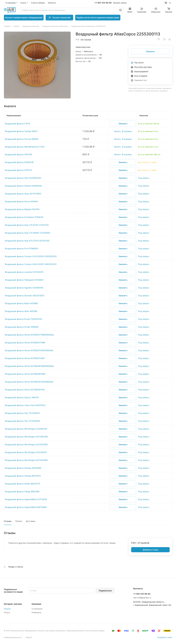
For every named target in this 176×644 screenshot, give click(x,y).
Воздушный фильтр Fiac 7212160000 (23, 421)
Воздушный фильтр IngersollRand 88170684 (26, 507)
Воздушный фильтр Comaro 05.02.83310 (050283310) (31, 256)
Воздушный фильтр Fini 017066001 (22, 249)
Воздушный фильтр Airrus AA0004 (21, 201)
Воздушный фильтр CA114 (17, 124)
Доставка (31, 521)
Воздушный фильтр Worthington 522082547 (26, 429)
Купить (117, 131)
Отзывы (8, 521)
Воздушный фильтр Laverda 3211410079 (24, 272)
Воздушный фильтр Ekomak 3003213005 (25, 296)
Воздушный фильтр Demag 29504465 (23, 468)
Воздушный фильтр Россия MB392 (22, 139)
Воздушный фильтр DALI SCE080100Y (23, 178)
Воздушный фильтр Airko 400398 (21, 311)
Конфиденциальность (13, 637)
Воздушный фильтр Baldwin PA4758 (22, 209)
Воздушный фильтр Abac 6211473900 (23, 194)
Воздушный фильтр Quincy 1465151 (22, 397)
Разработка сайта (165, 637)
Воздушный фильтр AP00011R (19, 162)
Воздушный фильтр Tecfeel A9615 (21, 131)
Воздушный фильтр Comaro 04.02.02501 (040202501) (31, 264)
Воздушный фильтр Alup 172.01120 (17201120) (27, 225)
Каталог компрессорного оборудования (24, 18)
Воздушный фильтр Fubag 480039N (22, 492)
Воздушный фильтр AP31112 (18, 170)
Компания (36, 604)
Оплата (19, 521)
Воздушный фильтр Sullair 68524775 (23, 484)
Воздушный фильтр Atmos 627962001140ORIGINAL (29, 382)
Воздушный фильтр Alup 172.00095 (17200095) (28, 233)
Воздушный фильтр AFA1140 (19, 154)
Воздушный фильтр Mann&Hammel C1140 (25, 147)
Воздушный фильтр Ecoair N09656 (22, 327)
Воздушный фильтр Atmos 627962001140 (25, 390)
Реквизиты (36, 612)
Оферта (29, 637)
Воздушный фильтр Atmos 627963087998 (25, 374)
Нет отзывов (86, 39)
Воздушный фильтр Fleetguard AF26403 (24, 280)
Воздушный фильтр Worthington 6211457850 (26, 444)
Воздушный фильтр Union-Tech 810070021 (25, 405)
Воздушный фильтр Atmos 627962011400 (25, 358)
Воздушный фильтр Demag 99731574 (23, 476)
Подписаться (105, 591)
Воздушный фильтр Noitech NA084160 (23, 186)
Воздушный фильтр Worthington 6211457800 (26, 460)
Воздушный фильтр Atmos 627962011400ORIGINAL (29, 350)
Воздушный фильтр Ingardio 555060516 (24, 288)
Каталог (7, 609)
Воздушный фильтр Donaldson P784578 (24, 217)
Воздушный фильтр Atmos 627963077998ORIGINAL (30, 335)
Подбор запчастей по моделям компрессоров (98, 18)
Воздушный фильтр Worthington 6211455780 (26, 437)
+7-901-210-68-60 (103, 3)
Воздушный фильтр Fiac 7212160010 (22, 413)
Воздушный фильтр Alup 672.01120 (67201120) (27, 241)
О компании (37, 609)
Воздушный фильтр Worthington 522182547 (26, 452)
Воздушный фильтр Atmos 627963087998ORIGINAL (30, 366)
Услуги (7, 612)
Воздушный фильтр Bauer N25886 (21, 303)
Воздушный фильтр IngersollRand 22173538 (26, 499)
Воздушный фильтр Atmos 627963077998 (25, 343)
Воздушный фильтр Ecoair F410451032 (24, 319)
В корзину (127, 131)
